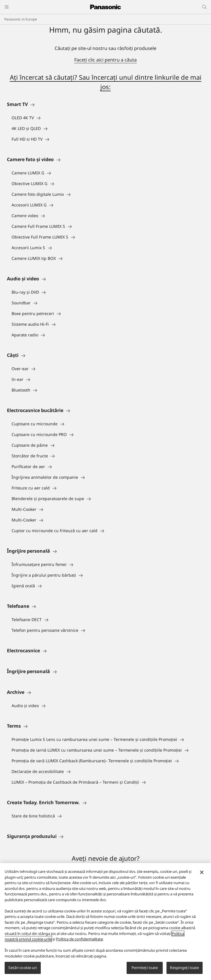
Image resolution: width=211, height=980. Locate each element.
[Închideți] (202, 872)
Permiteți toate (145, 968)
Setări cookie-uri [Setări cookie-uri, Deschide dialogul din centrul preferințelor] (23, 968)
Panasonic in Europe (21, 19)
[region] (105, 922)
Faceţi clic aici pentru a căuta (105, 60)
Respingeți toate (184, 968)
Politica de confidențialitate (79, 939)
